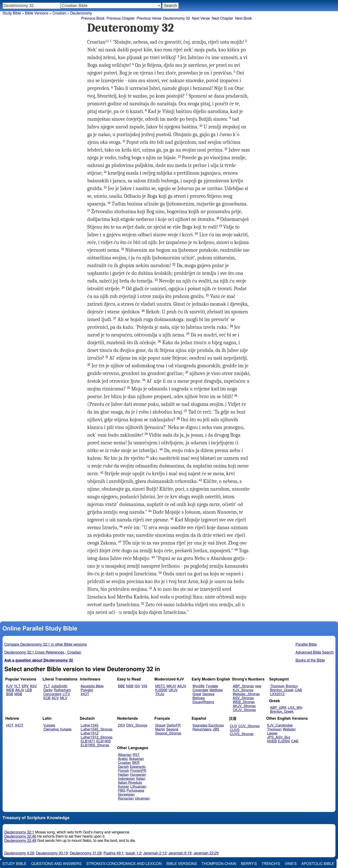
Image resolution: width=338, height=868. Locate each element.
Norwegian (126, 795)
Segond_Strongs (168, 733)
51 (151, 588)
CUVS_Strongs (242, 734)
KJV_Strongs (243, 690)
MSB (18, 694)
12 (226, 149)
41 (147, 457)
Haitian (123, 775)
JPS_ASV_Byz (279, 737)
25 (207, 295)
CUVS (235, 730)
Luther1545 (89, 725)
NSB (130, 686)
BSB (10, 694)
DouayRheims (203, 702)
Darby (48, 690)
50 (160, 573)
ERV (25, 686)
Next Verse (201, 18)
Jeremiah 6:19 (180, 853)
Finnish (124, 771)
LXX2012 (277, 694)
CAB (298, 690)
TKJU (160, 694)
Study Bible (12, 13)
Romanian (126, 799)
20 (196, 234)
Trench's (271, 864)
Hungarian (138, 775)
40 (161, 449)
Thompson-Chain (219, 864)
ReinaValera (202, 729)
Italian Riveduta (130, 783)
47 (120, 542)
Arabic (123, 759)
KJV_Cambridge (280, 725)
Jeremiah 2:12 (155, 853)
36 (236, 395)
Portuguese (135, 791)
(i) (107, 41)
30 (160, 342)
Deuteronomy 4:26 (19, 853)
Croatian (59, 13)
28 (231, 326)
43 (200, 480)
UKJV (173, 690)
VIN (144, 686)
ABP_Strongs (243, 686)
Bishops (199, 698)
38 (178, 419)
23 (156, 280)
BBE (121, 686)
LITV (66, 694)
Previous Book (93, 18)
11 (124, 141)
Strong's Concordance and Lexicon (124, 864)
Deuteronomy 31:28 (86, 853)
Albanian (125, 755)
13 (179, 157)
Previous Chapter (121, 18)
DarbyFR (174, 725)
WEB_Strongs (244, 702)
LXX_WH (295, 708)
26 (143, 311)
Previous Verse (149, 18)
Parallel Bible (306, 645)
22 (174, 264)
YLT (17, 686)
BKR (136, 763)
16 (109, 203)
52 (143, 604)
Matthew (216, 690)
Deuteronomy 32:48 (20, 841)
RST (136, 755)
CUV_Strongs (249, 726)
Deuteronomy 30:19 (52, 853)
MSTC (160, 686)
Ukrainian (142, 799)
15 (105, 187)
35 (129, 388)
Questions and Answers (56, 864)
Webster (289, 729)
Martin (160, 729)
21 (123, 249)
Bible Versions (37, 13)
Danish (123, 767)
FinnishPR (138, 771)
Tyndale (212, 686)
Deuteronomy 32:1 (19, 832)
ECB (47, 698)
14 (105, 172)
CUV (234, 726)
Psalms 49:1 (114, 853)
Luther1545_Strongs (96, 729)
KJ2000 (161, 690)
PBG (122, 791)
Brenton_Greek (282, 690)
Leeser (272, 733)
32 (89, 365)
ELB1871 (88, 741)
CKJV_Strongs (244, 710)
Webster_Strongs (246, 694)
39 (146, 434)
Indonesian (126, 779)
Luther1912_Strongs (96, 737)
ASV (33, 686)
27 (115, 318)
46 (121, 526)
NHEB (272, 741)
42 (102, 473)
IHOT (85, 694)
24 (123, 288)
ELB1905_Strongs (95, 745)
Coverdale (200, 690)
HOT (10, 725)
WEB (10, 690)
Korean (124, 787)
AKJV (20, 690)
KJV (9, 686)
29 (188, 334)
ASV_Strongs (243, 698)
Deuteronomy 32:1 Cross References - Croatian (43, 652)
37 (186, 411)
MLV (64, 698)
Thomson (277, 686)
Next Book (243, 18)
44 (150, 511)
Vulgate (49, 725)
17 (89, 211)
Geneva (208, 694)
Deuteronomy (81, 13)
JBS (216, 729)
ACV (55, 698)
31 (107, 357)
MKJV (171, 686)
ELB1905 (103, 741)
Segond (172, 729)
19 (221, 226)
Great (197, 694)
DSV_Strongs (137, 725)
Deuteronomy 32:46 (20, 836)
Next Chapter (222, 18)
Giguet (160, 725)
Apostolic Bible (318, 864)
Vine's (291, 864)
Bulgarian (137, 759)
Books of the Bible (310, 660)
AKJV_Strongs (244, 706)
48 (236, 550)
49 (153, 557)
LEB (28, 690)
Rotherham (62, 690)
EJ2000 (284, 741)
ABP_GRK (278, 708)
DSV (122, 725)
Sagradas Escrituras (208, 725)
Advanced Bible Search (315, 652)
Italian (141, 779)
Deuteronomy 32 (176, 18)
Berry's (249, 864)
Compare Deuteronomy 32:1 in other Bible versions (46, 645)
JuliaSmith (59, 686)
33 (187, 372)
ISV (137, 686)
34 (144, 380)
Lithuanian (138, 787)
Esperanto (138, 767)
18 (218, 218)
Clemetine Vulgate (57, 729)
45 (172, 519)
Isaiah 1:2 (133, 853)
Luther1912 (89, 733)
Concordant (52, 694)
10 (201, 126)
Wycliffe (198, 686)
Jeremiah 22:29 (206, 853)
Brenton (292, 686)
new (258, 686)
